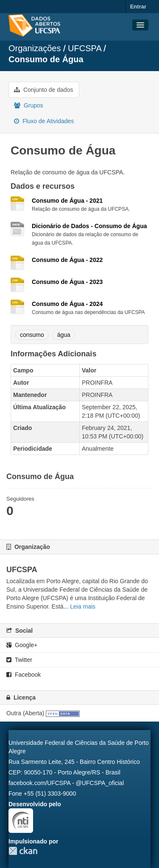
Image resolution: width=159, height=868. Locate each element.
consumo (32, 335)
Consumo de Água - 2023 (67, 282)
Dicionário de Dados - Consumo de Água (89, 226)
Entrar (138, 7)
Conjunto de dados (43, 90)
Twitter (19, 660)
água (64, 335)
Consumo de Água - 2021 (67, 201)
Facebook (24, 675)
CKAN (23, 851)
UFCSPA (85, 48)
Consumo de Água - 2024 (67, 304)
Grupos (29, 105)
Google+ (22, 645)
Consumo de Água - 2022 (67, 260)
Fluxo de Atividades (44, 121)
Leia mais (83, 606)
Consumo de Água (46, 59)
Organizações (35, 48)
